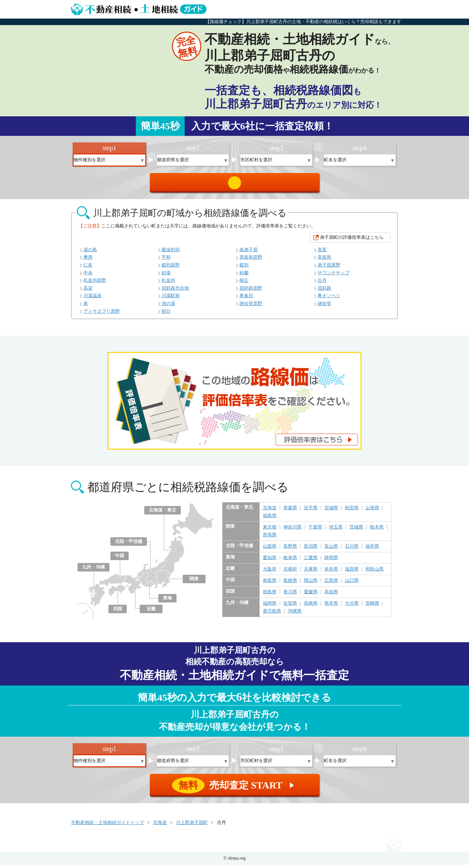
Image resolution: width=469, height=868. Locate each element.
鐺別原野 (171, 268)
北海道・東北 (163, 513)
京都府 (290, 572)
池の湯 (168, 307)
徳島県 (270, 595)
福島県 (270, 519)
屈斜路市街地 (175, 291)
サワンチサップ (334, 276)
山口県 (352, 584)
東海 (167, 601)
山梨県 (270, 550)
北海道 (270, 511)
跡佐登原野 (251, 307)
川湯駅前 (171, 299)
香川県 (290, 595)
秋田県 (352, 511)
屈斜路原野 (251, 291)
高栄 (88, 291)
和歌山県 (375, 572)
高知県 (331, 595)
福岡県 (270, 607)
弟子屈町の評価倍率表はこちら (352, 241)
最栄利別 (171, 253)
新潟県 (311, 550)
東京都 (270, 530)
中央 (88, 276)
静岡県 (331, 561)
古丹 (322, 284)
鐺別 (244, 268)
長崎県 (311, 607)
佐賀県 (290, 607)
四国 (118, 612)
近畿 (151, 612)
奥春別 (246, 299)
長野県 (290, 550)
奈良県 (331, 572)
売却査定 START (235, 184)
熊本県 (331, 607)
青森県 (290, 511)
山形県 (372, 511)
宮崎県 (372, 607)
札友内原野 (95, 284)
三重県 (311, 561)
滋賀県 (352, 572)
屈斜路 (324, 291)
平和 (166, 260)
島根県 (290, 584)
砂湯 (166, 276)
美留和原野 (251, 260)
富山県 (331, 550)
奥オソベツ (329, 299)
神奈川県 (292, 530)
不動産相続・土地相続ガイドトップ (107, 826)
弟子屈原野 (329, 268)
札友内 (168, 284)
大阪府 (270, 572)
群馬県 (270, 538)
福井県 (372, 550)
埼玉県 (336, 530)
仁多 (88, 268)
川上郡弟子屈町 (192, 826)
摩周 (88, 260)
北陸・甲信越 (129, 545)
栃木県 (377, 530)
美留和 (324, 260)
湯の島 (90, 253)
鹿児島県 (272, 615)
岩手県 (311, 511)
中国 (120, 559)
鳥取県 (270, 584)
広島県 (331, 584)
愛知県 (270, 561)
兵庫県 (311, 572)
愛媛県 (311, 595)
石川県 (352, 550)
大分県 (352, 607)
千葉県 (315, 530)
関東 (194, 582)
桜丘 (244, 284)
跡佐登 (324, 307)
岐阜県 (290, 561)
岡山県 (311, 584)
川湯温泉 (92, 299)
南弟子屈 (249, 253)
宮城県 (331, 511)
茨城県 (356, 530)
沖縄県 (295, 615)
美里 (322, 253)
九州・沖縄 (93, 570)
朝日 (166, 315)
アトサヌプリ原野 (102, 315)
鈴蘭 (244, 276)
